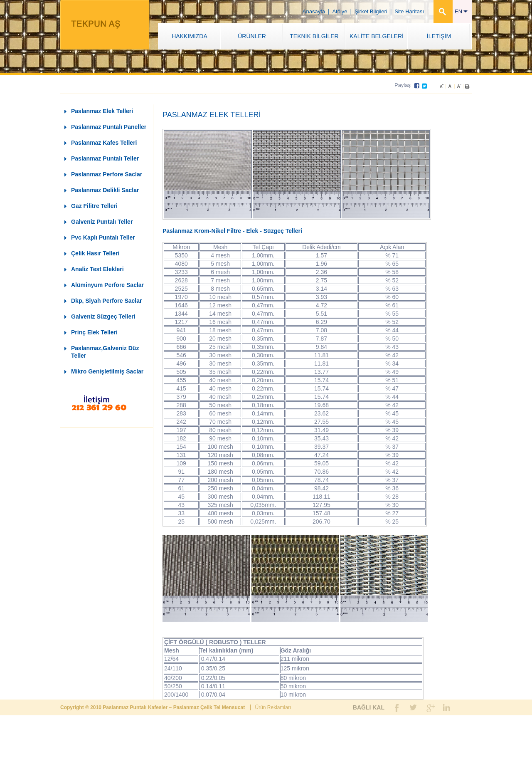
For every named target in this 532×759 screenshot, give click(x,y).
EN (461, 11)
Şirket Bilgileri (371, 11)
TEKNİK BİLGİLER (314, 36)
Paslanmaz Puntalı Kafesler (136, 707)
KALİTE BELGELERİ (377, 36)
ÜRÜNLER (252, 36)
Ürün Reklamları (273, 707)
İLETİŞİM (439, 36)
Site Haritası (409, 11)
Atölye (340, 11)
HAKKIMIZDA (190, 36)
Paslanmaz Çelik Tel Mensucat (210, 707)
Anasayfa (314, 11)
